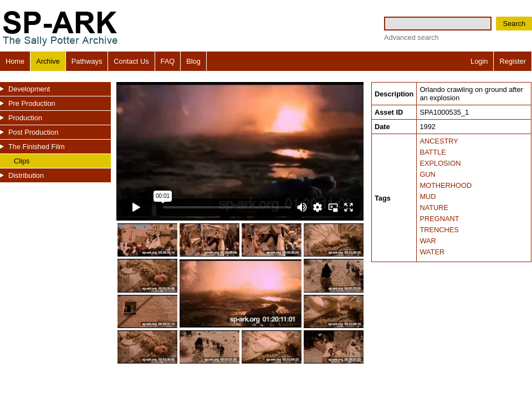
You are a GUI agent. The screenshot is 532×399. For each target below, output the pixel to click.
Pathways (87, 61)
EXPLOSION (440, 163)
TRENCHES (439, 230)
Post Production (33, 132)
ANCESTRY (439, 141)
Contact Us (131, 61)
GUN (427, 174)
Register (513, 61)
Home (15, 61)
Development (29, 89)
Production (25, 118)
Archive (48, 61)
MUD (428, 196)
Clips (22, 161)
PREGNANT (439, 219)
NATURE (434, 208)
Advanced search (411, 37)
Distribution (26, 175)
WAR (428, 241)
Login (479, 61)
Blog (193, 61)
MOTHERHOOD (446, 185)
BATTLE (433, 152)
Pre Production (32, 103)
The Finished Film (37, 147)
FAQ (168, 61)
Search (514, 24)
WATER (432, 252)
